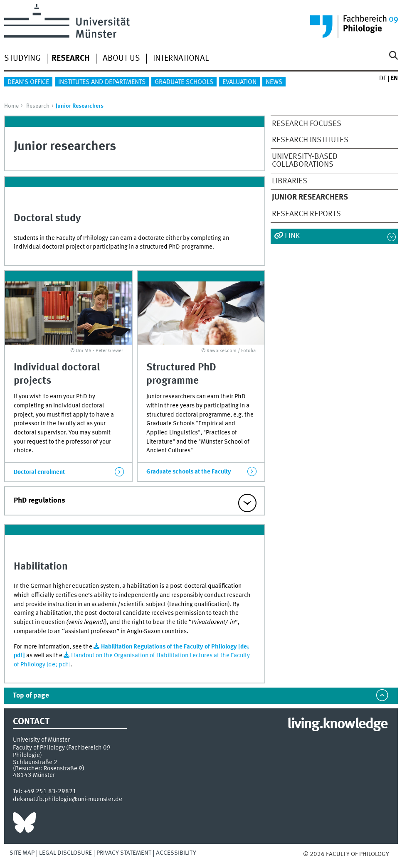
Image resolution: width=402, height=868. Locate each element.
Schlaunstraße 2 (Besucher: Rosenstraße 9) (49, 766)
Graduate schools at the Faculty (189, 472)
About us (121, 59)
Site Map (22, 853)
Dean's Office (28, 82)
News (274, 82)
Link (292, 236)
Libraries (290, 181)
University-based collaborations (305, 161)
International (181, 59)
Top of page (31, 696)
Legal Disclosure (65, 853)
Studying (22, 59)
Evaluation (239, 82)
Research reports (306, 214)
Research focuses (307, 124)
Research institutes (310, 140)
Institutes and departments (102, 82)
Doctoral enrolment (39, 472)
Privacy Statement (124, 853)
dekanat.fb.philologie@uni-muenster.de (68, 799)
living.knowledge (337, 725)
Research (38, 106)
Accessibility (176, 853)
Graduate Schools (184, 82)
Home (11, 106)
